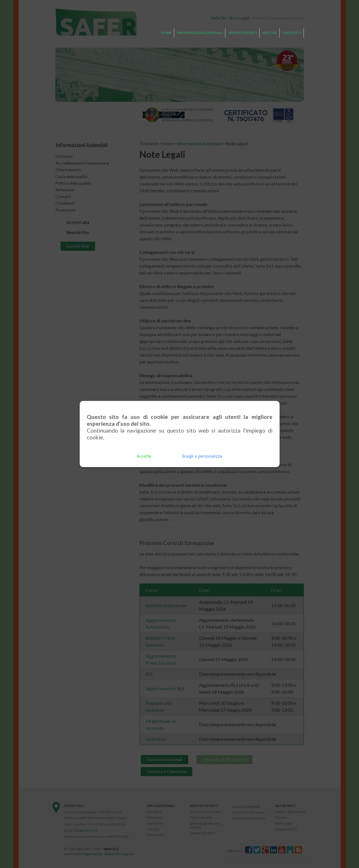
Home (166, 33)
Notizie (270, 33)
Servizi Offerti (243, 33)
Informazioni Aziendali (200, 33)
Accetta (144, 454)
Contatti (292, 33)
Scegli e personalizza (202, 454)
